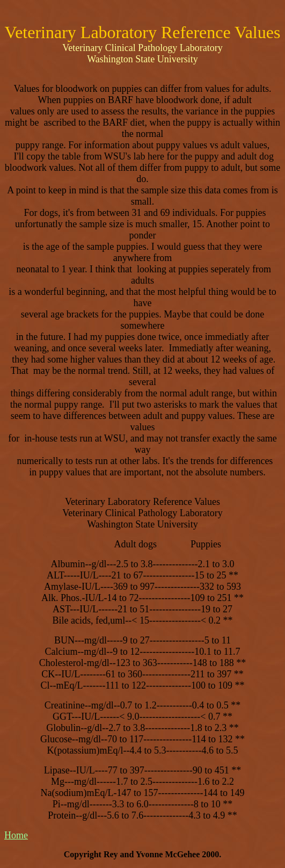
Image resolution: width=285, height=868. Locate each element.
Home (16, 835)
